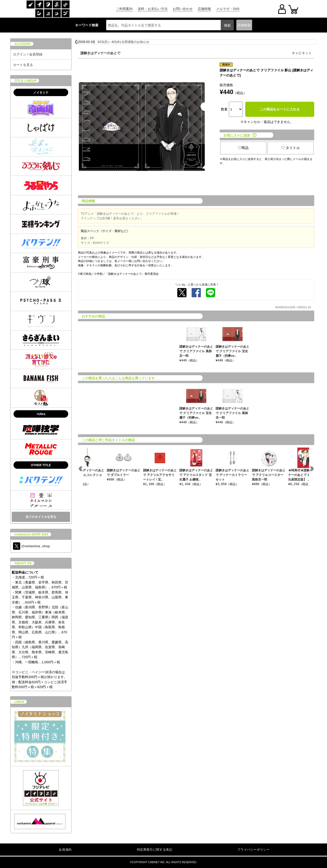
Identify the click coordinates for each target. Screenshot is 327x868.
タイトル (291, 148)
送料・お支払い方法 (153, 9)
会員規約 (65, 850)
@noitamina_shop (31, 546)
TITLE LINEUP (25, 81)
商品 (243, 148)
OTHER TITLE (41, 465)
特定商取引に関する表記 (155, 850)
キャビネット (302, 53)
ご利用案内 (124, 9)
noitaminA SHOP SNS (31, 534)
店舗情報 (204, 9)
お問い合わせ (183, 9)
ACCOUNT (23, 44)
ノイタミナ (41, 93)
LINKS (19, 702)
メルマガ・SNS (228, 9)
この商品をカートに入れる (280, 109)
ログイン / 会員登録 (28, 54)
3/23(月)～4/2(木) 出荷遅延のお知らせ (123, 42)
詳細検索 (244, 25)
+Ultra (41, 414)
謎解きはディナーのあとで (100, 53)
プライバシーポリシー (253, 850)
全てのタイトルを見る (41, 517)
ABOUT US (23, 563)
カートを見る (23, 65)
